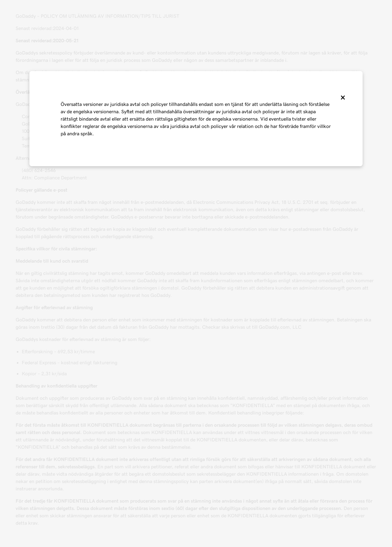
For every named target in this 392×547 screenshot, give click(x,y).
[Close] (342, 98)
